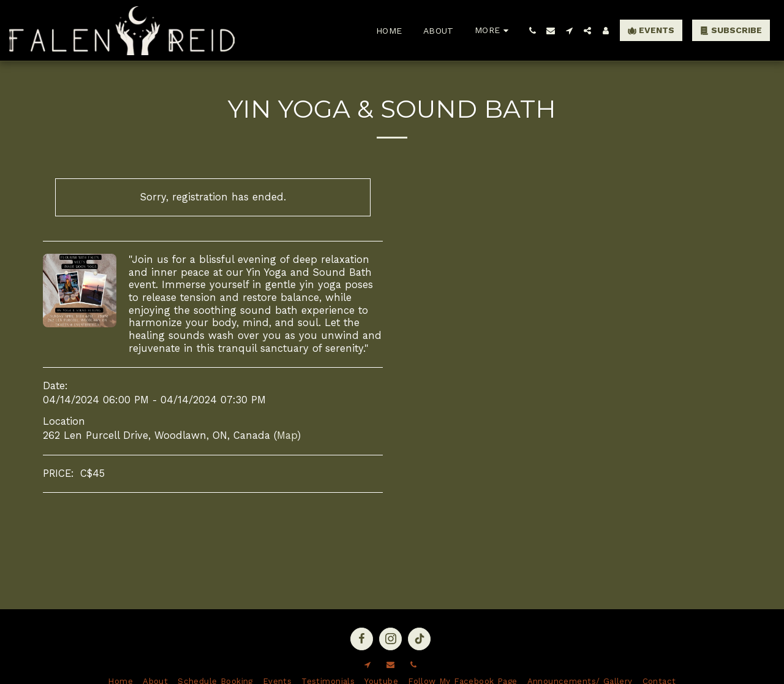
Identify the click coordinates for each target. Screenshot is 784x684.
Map (287, 435)
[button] (532, 31)
